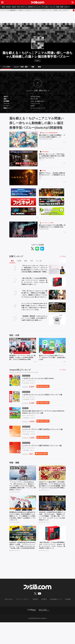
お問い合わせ (12, 621)
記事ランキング (16, 258)
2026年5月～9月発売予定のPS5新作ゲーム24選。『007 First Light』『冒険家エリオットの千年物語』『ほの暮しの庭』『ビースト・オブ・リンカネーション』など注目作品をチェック (52, 534)
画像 (33, 68)
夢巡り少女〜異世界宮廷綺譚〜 (50, 134)
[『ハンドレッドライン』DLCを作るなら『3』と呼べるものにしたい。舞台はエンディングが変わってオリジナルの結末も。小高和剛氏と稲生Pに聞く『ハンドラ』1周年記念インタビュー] (23, 489)
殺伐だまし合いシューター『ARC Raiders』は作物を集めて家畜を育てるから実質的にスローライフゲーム (52, 158)
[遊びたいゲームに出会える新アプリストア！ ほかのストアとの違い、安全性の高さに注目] (52, 347)
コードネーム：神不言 (48, 224)
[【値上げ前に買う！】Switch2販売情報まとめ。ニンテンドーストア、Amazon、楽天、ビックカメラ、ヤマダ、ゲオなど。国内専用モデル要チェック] (57, 284)
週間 (26, 262)
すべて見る (63, 258)
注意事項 (43, 621)
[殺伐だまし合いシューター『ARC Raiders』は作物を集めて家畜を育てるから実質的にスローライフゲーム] (23, 160)
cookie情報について (54, 621)
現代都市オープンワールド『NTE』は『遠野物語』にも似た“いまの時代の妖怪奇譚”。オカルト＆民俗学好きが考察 (23, 361)
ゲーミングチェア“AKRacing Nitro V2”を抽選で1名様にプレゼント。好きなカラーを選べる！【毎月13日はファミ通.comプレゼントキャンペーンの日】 (34, 308)
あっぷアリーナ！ (49, 354)
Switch (16, 7)
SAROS (44, 172)
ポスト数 (39, 262)
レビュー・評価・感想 (21, 68)
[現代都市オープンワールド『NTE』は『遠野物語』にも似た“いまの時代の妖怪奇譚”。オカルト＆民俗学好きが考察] (23, 347)
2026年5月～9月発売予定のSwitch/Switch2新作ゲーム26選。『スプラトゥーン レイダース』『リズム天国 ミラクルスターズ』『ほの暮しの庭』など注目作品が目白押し (23, 566)
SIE (40, 181)
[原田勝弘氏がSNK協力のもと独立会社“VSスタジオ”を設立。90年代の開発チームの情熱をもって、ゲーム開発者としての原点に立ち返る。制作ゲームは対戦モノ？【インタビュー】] (23, 520)
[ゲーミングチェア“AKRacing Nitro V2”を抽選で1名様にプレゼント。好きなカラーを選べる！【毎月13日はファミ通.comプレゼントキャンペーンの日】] (57, 309)
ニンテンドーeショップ (38, 110)
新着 (4, 7)
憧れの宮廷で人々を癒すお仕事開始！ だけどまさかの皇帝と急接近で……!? (52, 138)
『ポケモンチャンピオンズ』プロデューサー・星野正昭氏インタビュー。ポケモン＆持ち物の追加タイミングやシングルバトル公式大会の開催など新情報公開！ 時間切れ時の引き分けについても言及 (35, 270)
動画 (64, 7)
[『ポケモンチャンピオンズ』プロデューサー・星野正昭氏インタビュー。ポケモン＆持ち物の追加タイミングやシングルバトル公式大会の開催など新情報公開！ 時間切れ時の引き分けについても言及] (57, 271)
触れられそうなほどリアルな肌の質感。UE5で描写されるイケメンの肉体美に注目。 (52, 229)
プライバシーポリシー (24, 621)
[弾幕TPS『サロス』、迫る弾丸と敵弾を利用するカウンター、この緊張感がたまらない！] (23, 179)
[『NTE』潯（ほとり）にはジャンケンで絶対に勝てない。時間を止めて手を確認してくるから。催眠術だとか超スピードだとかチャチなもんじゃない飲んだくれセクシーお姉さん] (57, 296)
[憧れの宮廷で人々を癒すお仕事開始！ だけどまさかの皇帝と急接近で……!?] (23, 141)
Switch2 (9, 7)
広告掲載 (65, 621)
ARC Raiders (45, 153)
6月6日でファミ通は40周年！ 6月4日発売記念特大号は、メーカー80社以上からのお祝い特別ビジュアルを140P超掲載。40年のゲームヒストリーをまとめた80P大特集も (52, 502)
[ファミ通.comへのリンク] (37, 2)
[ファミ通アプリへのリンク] (32, 632)
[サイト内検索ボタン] (73, 2)
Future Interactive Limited (46, 141)
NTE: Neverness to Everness (22, 354)
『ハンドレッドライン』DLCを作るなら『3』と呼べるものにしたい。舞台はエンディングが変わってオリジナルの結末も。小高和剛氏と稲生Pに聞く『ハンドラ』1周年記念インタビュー (23, 502)
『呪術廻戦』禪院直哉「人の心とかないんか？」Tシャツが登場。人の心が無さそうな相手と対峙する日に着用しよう (34, 320)
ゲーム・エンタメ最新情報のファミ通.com (12, 10)
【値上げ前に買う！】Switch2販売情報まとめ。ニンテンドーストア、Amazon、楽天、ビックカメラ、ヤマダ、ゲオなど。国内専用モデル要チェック (34, 283)
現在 (12, 262)
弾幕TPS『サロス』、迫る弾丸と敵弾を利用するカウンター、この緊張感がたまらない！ (52, 177)
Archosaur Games (44, 233)
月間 (31, 262)
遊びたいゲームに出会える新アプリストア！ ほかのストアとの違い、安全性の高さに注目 (52, 359)
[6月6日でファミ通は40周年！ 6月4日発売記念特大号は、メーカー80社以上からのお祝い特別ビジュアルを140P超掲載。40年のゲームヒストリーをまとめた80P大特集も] (52, 489)
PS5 (21, 7)
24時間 (19, 262)
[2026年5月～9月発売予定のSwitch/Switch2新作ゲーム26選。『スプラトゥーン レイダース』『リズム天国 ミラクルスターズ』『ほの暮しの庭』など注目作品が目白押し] (23, 552)
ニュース (58, 7)
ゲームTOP (6, 68)
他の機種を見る (39, 103)
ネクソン (41, 162)
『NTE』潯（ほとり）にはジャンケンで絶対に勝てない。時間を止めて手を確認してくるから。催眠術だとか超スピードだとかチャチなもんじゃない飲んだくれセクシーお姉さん (34, 296)
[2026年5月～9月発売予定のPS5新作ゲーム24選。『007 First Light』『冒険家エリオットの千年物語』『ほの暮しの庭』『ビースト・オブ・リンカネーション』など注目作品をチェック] (52, 520)
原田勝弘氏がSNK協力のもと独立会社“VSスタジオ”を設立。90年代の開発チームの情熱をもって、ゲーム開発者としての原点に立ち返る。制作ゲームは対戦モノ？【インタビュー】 (23, 534)
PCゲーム (27, 7)
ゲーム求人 (50, 7)
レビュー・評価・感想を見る (37, 92)
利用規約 (35, 621)
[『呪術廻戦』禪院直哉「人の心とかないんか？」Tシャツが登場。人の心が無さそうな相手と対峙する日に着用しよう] (57, 321)
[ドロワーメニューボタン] (2, 2)
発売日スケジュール (38, 7)
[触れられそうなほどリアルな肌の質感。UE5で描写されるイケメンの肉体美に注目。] (23, 231)
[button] (37, 112)
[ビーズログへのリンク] (44, 632)
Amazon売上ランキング (20, 374)
